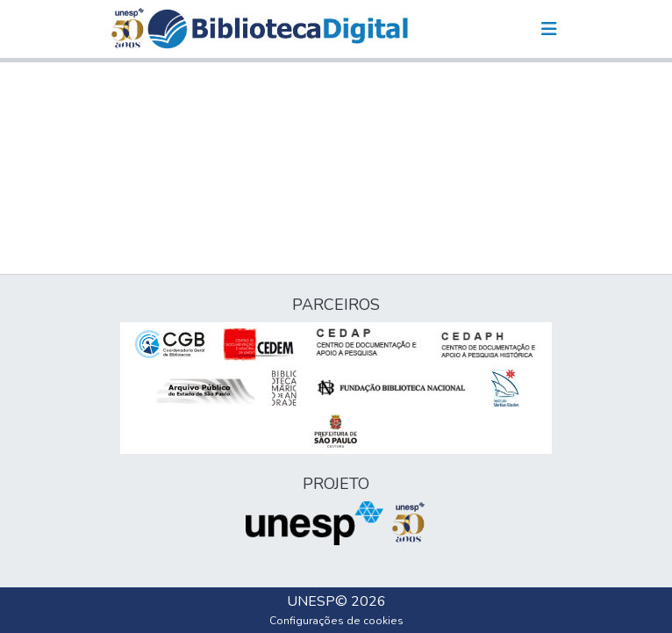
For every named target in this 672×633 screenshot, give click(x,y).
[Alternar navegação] (549, 29)
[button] (278, 29)
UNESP (311, 601)
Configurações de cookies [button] (336, 621)
